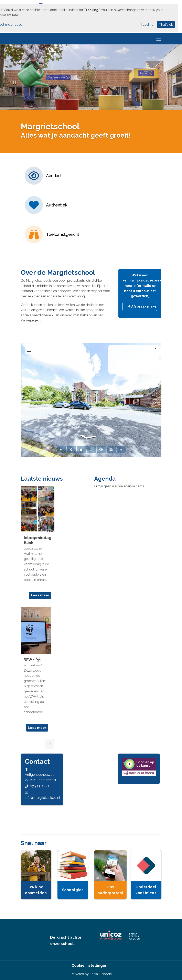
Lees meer (40, 595)
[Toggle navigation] (159, 39)
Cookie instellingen (89, 966)
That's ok (166, 25)
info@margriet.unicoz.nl (42, 798)
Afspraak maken (142, 306)
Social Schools (101, 974)
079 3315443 (40, 786)
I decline (147, 25)
